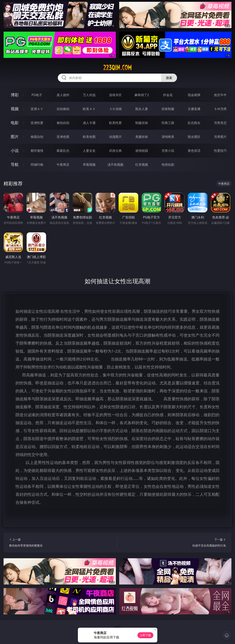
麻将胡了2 (142, 95)
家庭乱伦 (63, 151)
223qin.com (117, 68)
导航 (15, 164)
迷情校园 (142, 151)
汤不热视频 (115, 165)
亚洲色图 (63, 137)
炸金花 (168, 95)
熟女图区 (194, 137)
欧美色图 (89, 137)
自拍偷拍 (63, 109)
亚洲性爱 (37, 123)
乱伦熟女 (194, 123)
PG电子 (37, 95)
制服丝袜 (142, 123)
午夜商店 (63, 165)
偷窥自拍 (37, 137)
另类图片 (220, 137)
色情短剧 (168, 165)
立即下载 (145, 635)
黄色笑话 (194, 151)
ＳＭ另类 (220, 109)
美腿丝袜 (142, 137)
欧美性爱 (115, 123)
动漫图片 (115, 137)
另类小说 (168, 151)
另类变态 (220, 123)
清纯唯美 (168, 137)
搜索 (169, 78)
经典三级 (168, 123)
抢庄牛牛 (220, 95)
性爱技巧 (220, 151)
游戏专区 (115, 95)
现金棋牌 (194, 95)
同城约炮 (37, 165)
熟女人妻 (142, 109)
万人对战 (89, 95)
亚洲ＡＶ (37, 109)
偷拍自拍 (63, 123)
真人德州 (63, 95)
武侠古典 (115, 151)
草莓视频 (89, 165)
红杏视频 (142, 165)
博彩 (15, 95)
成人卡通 (89, 123)
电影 (15, 123)
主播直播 (194, 109)
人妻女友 (89, 151)
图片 (15, 137)
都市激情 (37, 151)
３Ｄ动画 (115, 109)
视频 (15, 109)
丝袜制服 (168, 109)
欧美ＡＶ (89, 109)
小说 (15, 151)
